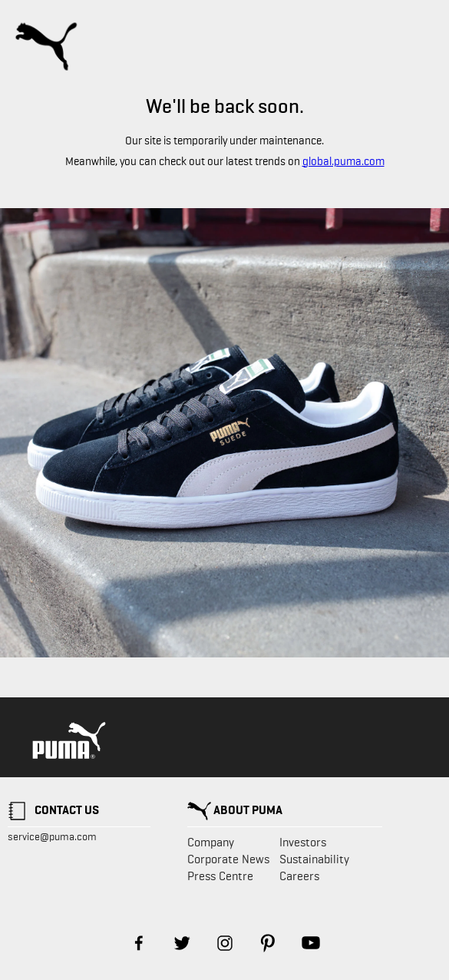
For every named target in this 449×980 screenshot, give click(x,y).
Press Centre (220, 876)
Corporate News (228, 859)
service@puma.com (52, 837)
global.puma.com (343, 161)
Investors (303, 842)
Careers (299, 876)
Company (211, 842)
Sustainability (314, 859)
